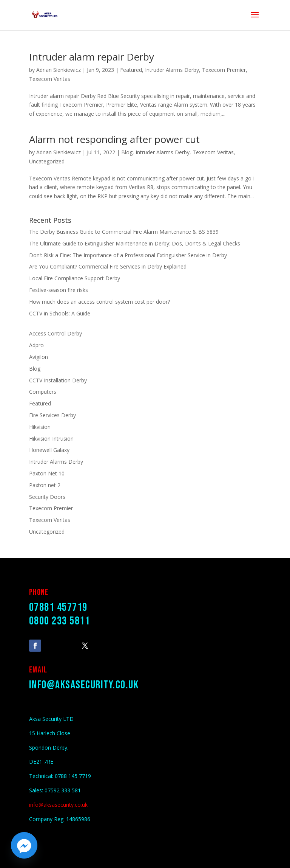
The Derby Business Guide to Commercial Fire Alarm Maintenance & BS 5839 (124, 232)
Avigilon (39, 357)
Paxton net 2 (45, 485)
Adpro (36, 345)
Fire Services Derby (52, 415)
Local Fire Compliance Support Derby (75, 278)
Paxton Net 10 (47, 473)
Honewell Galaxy (49, 450)
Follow (57, 645)
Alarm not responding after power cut (114, 139)
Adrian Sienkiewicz (59, 70)
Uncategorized (47, 161)
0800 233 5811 (60, 621)
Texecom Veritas (50, 79)
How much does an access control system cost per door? (99, 302)
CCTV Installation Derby (58, 380)
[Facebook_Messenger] (24, 845)
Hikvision (40, 427)
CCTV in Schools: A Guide (60, 313)
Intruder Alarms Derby (172, 70)
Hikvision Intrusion (51, 439)
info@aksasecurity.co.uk (84, 685)
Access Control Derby (56, 333)
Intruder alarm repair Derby (92, 57)
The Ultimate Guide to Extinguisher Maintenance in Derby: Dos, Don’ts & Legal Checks (135, 243)
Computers (43, 392)
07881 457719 (58, 607)
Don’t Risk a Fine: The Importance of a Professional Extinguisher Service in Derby (128, 255)
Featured (131, 70)
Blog (127, 152)
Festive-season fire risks (59, 290)
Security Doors (47, 497)
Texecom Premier (224, 70)
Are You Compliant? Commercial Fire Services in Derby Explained (108, 266)
